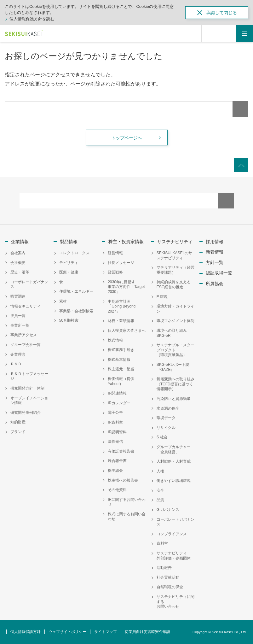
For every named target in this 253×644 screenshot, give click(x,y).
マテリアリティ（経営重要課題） (175, 270)
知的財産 (18, 422)
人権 (160, 471)
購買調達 (18, 296)
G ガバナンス (168, 510)
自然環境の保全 (170, 587)
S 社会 (162, 437)
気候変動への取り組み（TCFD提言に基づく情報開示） (175, 384)
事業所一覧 (20, 325)
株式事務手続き (121, 350)
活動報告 (164, 568)
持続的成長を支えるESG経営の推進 (174, 284)
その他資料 (117, 490)
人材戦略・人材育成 (174, 461)
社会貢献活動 (168, 577)
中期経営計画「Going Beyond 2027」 (122, 306)
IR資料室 (115, 422)
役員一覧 (18, 316)
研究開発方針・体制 (27, 388)
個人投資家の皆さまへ (127, 331)
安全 (160, 490)
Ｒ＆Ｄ (16, 364)
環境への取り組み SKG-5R (174, 333)
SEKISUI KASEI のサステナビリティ (174, 255)
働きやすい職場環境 (174, 481)
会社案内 (18, 253)
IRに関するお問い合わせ (127, 502)
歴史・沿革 (20, 272)
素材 (63, 301)
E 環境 (162, 297)
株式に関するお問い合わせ (127, 517)
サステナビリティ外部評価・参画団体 (174, 556)
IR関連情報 (117, 393)
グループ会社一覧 (26, 345)
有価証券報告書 (121, 451)
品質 (160, 500)
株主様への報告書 (123, 480)
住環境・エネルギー (76, 291)
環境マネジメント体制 (175, 321)
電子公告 (115, 413)
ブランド (18, 432)
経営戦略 (115, 272)
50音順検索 (69, 320)
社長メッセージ (121, 263)
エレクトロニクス (74, 253)
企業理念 (18, 354)
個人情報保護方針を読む (32, 19)
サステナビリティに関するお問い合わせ (175, 602)
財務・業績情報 (121, 321)
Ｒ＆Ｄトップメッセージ (29, 376)
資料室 (162, 543)
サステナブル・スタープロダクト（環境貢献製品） (175, 350)
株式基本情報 (119, 360)
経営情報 (115, 253)
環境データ (166, 418)
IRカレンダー (119, 403)
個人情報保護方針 (26, 632)
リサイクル (166, 428)
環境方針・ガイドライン (175, 309)
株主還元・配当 (121, 369)
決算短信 (115, 442)
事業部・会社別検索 (76, 311)
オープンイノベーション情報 (29, 401)
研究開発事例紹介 (26, 413)
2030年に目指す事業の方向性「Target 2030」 (126, 287)
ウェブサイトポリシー (67, 632)
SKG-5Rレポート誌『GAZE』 (173, 367)
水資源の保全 (168, 408)
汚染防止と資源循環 (174, 399)
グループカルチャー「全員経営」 (174, 449)
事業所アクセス (24, 335)
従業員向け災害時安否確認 (147, 632)
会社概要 (18, 263)
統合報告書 (117, 461)
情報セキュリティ (26, 306)
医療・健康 (69, 272)
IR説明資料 (117, 432)
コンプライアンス (172, 534)
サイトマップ (106, 632)
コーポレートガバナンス (29, 284)
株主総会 (115, 471)
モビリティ (69, 263)
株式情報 (115, 340)
